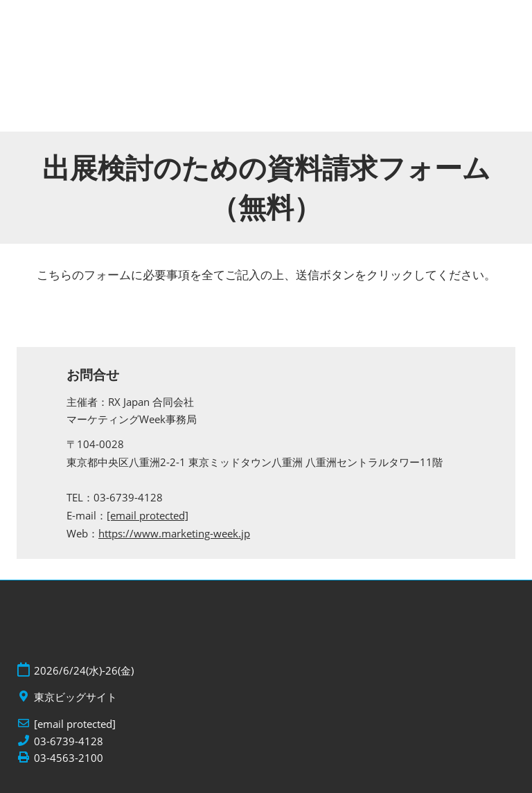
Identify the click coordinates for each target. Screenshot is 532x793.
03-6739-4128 (69, 741)
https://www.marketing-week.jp (174, 533)
